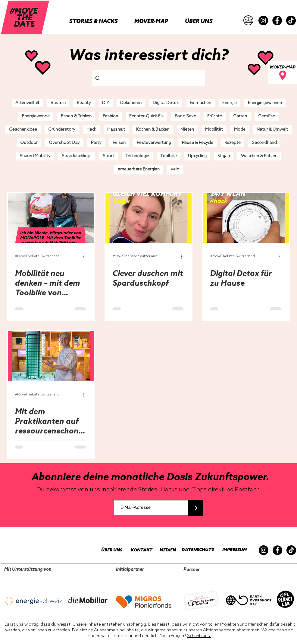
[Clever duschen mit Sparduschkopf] (148, 218)
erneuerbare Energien (139, 169)
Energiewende (36, 116)
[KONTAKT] (139, 550)
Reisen (119, 143)
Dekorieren (131, 103)
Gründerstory (62, 130)
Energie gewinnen (265, 103)
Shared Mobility (35, 156)
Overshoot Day (64, 143)
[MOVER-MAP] (283, 73)
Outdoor (29, 143)
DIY (106, 103)
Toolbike (169, 156)
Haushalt (116, 130)
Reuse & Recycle (198, 143)
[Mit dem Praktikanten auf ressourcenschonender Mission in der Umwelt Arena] (51, 356)
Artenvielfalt (27, 103)
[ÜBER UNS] (108, 550)
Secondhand (264, 143)
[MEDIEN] (164, 550)
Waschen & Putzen (259, 156)
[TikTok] (291, 21)
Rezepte (233, 143)
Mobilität (214, 130)
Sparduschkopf (77, 156)
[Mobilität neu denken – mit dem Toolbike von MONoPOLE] (51, 218)
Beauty (84, 103)
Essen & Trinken (76, 116)
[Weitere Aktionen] (86, 256)
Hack (91, 130)
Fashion (110, 116)
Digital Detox (166, 103)
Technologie (137, 156)
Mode (240, 130)
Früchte (215, 116)
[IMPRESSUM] (233, 550)
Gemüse (267, 116)
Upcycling (197, 156)
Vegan (224, 156)
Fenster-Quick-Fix (146, 116)
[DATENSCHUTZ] (195, 550)
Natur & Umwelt (272, 130)
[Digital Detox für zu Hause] (246, 218)
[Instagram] (263, 21)
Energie (230, 103)
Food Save (185, 116)
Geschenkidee (23, 130)
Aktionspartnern (219, 630)
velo (175, 169)
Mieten (187, 130)
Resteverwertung (154, 143)
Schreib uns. (199, 636)
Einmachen (200, 103)
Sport (108, 156)
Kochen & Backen (153, 130)
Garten (240, 116)
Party (96, 143)
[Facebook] (277, 21)
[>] (196, 508)
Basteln (58, 103)
